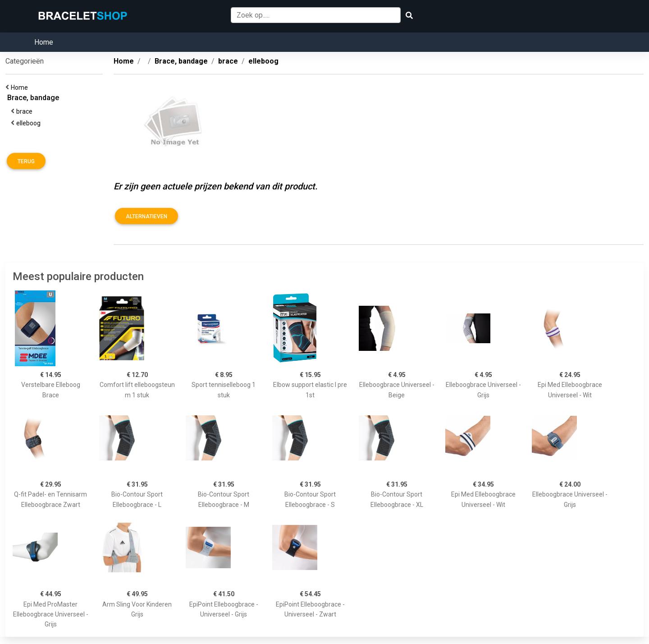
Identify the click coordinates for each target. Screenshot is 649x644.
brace (26, 111)
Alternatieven (146, 216)
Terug (26, 161)
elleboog (30, 123)
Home (44, 42)
